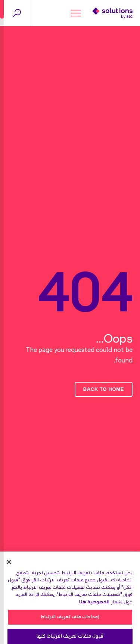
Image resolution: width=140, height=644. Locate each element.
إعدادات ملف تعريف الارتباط (70, 619)
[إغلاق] (9, 564)
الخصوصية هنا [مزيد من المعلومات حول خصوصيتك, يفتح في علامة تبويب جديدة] (94, 604)
